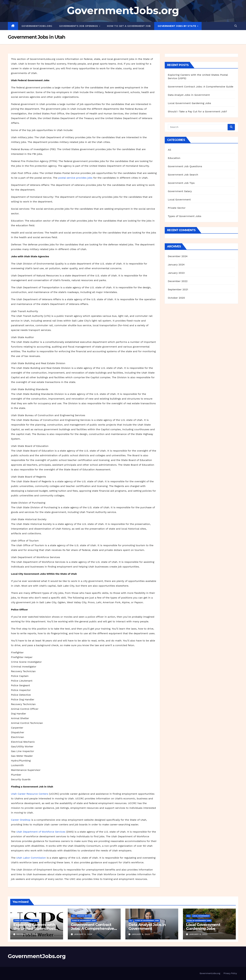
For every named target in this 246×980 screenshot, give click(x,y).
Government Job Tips (181, 183)
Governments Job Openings (79, 26)
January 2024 (176, 265)
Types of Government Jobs (185, 216)
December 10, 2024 (27, 934)
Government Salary (180, 191)
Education (174, 158)
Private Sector (177, 208)
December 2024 (178, 256)
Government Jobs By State (177, 26)
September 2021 (178, 289)
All (170, 150)
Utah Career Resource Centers (30, 794)
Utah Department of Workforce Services (41, 832)
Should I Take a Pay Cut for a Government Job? (197, 111)
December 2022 (178, 281)
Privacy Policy (230, 973)
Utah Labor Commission (31, 858)
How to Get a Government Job (129, 26)
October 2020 (176, 298)
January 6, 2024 (83, 934)
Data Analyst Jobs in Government (189, 95)
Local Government (179, 200)
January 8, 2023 (141, 934)
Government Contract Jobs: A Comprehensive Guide (201, 87)
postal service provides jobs (75, 178)
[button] (236, 26)
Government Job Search (183, 175)
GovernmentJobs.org (123, 10)
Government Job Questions (185, 166)
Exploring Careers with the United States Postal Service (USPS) (36, 929)
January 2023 (176, 273)
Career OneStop (21, 820)
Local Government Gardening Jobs (189, 103)
